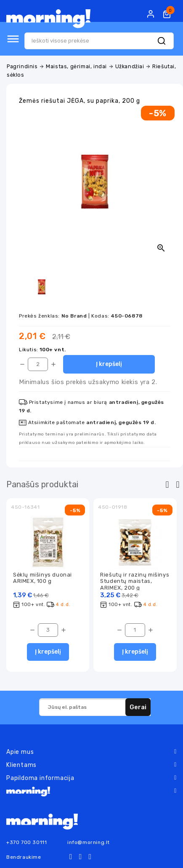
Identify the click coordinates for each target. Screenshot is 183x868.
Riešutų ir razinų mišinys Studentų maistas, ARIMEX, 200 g (135, 581)
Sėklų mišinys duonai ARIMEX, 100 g (42, 578)
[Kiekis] (38, 364)
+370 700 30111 (27, 842)
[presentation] (167, 485)
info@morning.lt (89, 842)
